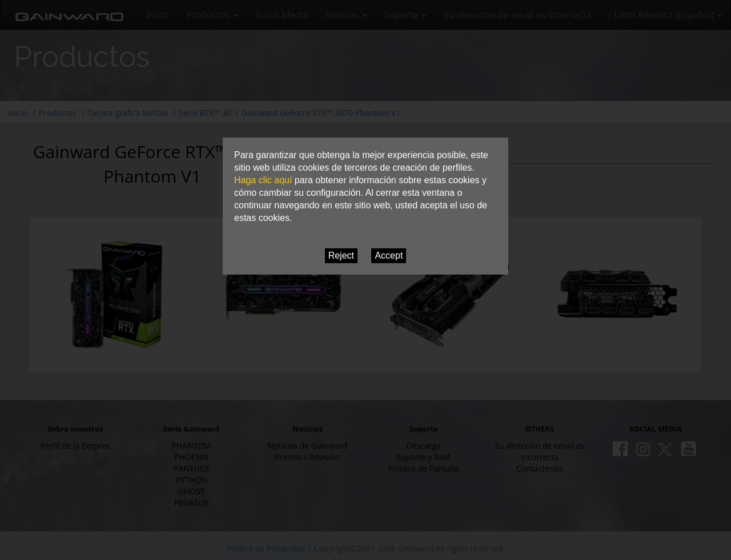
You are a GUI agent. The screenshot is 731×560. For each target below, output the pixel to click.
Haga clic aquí (263, 180)
